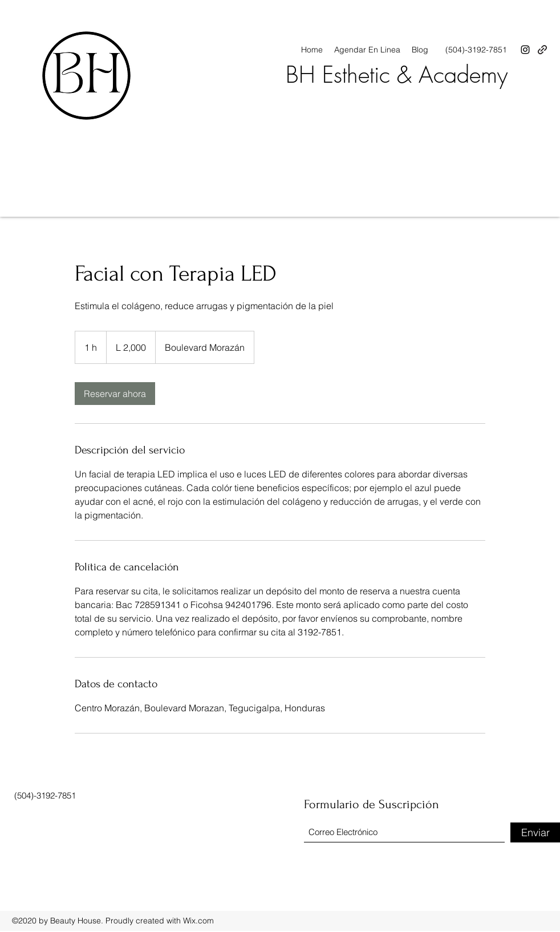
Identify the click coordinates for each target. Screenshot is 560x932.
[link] (115, 394)
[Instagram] (525, 50)
